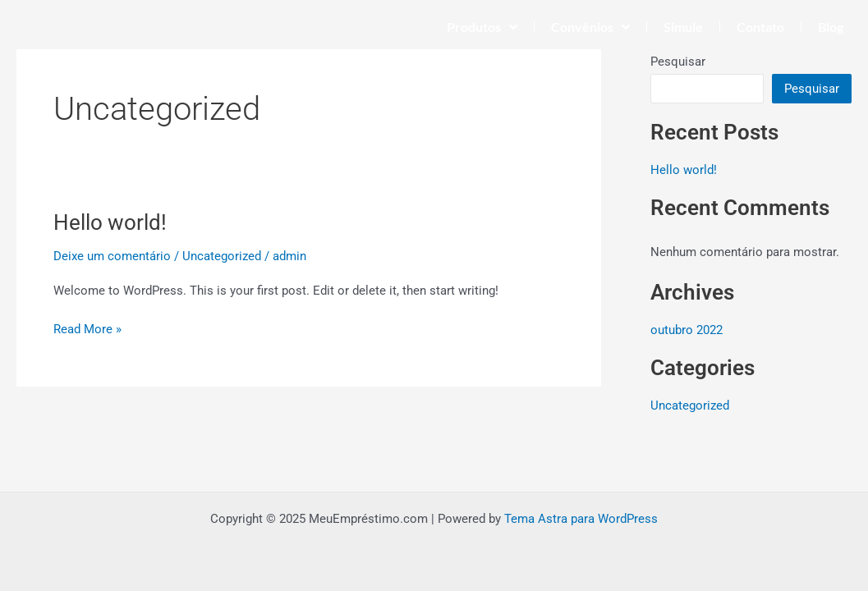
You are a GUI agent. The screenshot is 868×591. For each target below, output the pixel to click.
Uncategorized (222, 256)
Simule (683, 27)
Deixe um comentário (112, 256)
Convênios (590, 27)
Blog (831, 27)
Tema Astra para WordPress (581, 519)
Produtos (482, 27)
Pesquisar (678, 62)
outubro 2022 (687, 330)
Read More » (87, 328)
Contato (760, 27)
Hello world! (110, 222)
